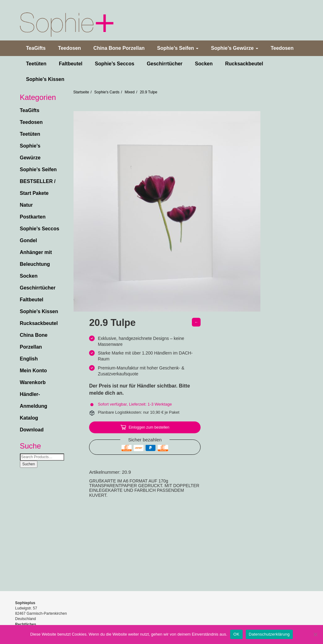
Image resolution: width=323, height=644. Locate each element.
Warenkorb (33, 382)
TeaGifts (36, 48)
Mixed (130, 92)
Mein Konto (33, 371)
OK (236, 634)
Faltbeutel (71, 64)
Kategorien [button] (38, 97)
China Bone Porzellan (119, 48)
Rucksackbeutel (244, 64)
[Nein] (315, 634)
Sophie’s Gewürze (235, 48)
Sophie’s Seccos (115, 64)
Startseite (81, 92)
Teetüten (36, 64)
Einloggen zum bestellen (149, 427)
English (29, 359)
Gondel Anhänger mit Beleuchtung (36, 252)
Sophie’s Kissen (45, 79)
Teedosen (69, 48)
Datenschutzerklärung (269, 634)
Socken (204, 64)
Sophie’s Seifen (178, 48)
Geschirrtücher (165, 64)
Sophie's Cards (107, 92)
